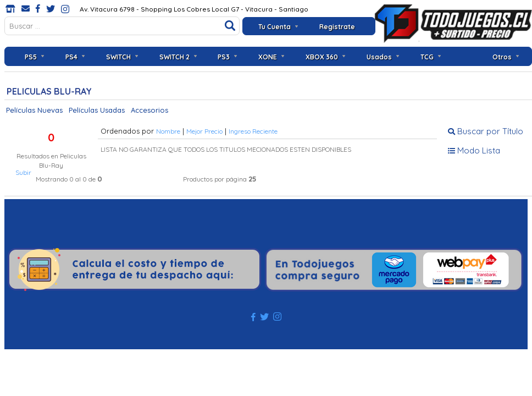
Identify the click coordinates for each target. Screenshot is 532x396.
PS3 (224, 57)
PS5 (31, 57)
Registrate (337, 27)
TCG (427, 57)
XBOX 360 (322, 57)
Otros (502, 57)
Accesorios (149, 110)
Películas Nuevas (34, 110)
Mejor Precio (204, 131)
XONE (268, 57)
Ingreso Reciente (253, 131)
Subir (23, 172)
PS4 (71, 57)
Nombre (168, 131)
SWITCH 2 (174, 57)
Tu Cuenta (275, 27)
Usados (379, 57)
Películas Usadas (97, 110)
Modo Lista (474, 150)
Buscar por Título (486, 131)
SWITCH (118, 57)
